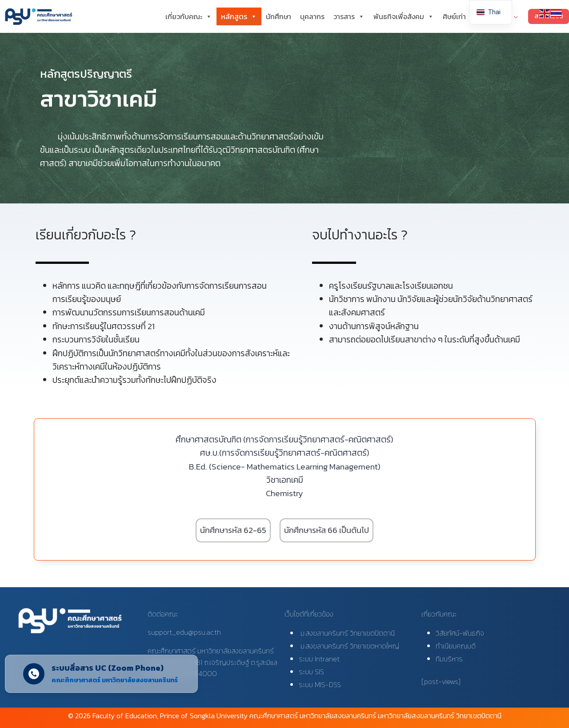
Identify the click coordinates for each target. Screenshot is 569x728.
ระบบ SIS (311, 672)
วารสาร (349, 16)
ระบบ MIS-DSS (320, 684)
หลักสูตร (239, 16)
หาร (457, 659)
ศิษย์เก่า (454, 16)
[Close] (189, 679)
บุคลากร (312, 16)
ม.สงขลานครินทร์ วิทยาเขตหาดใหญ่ (349, 646)
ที (438, 659)
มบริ (446, 659)
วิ (437, 633)
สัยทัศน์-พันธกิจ (462, 633)
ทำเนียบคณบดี (456, 646)
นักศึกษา (278, 16)
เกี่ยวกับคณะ (189, 16)
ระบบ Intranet (319, 659)
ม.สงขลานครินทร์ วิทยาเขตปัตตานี (347, 633)
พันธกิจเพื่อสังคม (404, 16)
